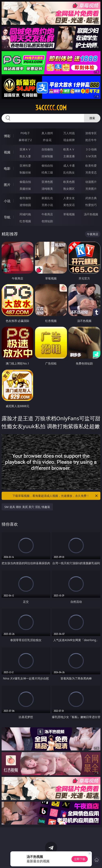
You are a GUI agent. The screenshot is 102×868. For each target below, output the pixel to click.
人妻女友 (69, 198)
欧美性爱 (91, 166)
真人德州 (47, 133)
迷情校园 (25, 205)
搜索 (92, 118)
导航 (7, 217)
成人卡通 (69, 166)
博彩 (7, 136)
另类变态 (91, 172)
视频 (7, 152)
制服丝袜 (25, 172)
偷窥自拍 (25, 182)
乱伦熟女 (69, 172)
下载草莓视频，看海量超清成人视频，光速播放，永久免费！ (55, 496)
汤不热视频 (91, 214)
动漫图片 (91, 182)
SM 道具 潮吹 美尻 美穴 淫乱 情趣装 (27, 507)
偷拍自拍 (47, 166)
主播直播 (69, 156)
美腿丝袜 (25, 189)
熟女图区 (69, 189)
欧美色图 (69, 182)
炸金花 (47, 140)
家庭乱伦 (47, 198)
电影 (7, 168)
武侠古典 (91, 198)
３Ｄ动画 (91, 149)
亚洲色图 (47, 182)
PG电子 (25, 133)
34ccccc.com (51, 108)
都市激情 (25, 198)
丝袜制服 (47, 156)
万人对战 (69, 133)
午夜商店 (47, 214)
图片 (7, 185)
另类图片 (91, 189)
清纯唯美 (47, 189)
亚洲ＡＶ (25, 149)
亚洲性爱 (25, 166)
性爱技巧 (91, 205)
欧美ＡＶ (69, 149)
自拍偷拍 (47, 149)
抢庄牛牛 (91, 140)
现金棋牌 (69, 140)
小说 (7, 201)
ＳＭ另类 (91, 156)
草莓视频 (69, 214)
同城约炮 (25, 214)
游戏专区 (91, 133)
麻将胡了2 (25, 140)
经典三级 (47, 172)
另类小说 (47, 205)
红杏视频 (25, 221)
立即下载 (80, 859)
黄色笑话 (69, 205)
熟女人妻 (25, 156)
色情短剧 (47, 221)
